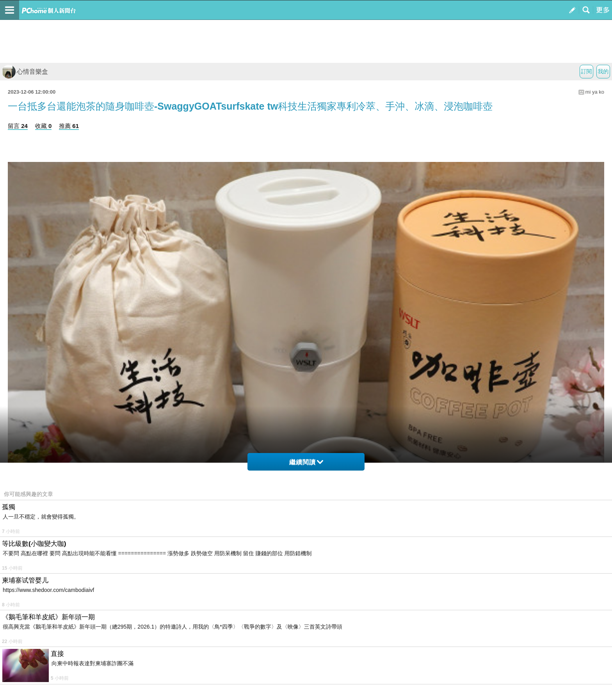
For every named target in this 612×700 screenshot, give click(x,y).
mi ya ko (595, 92)
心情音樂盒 (25, 72)
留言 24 (18, 126)
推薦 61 (69, 126)
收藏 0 (44, 126)
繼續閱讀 (306, 462)
